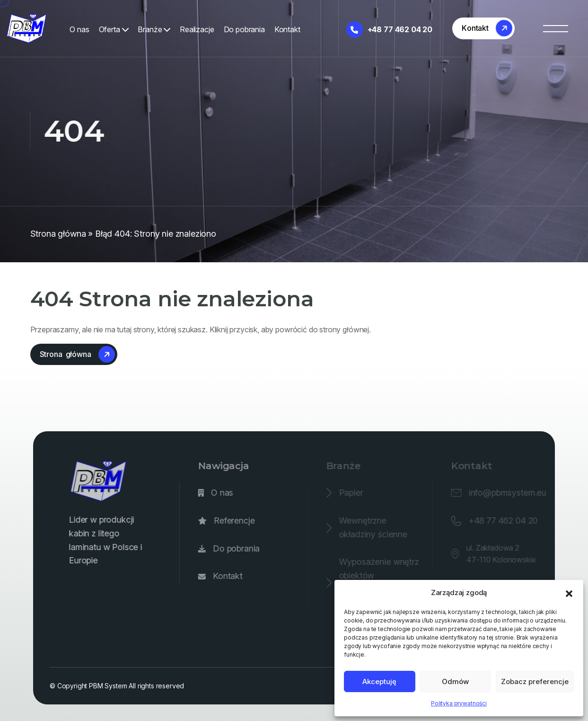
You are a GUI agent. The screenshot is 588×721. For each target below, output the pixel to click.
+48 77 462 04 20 (389, 30)
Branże (154, 30)
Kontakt (287, 30)
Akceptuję (379, 681)
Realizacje (197, 30)
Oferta (114, 30)
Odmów (455, 681)
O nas (79, 30)
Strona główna (58, 234)
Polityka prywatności (459, 703)
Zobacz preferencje (535, 681)
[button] (569, 593)
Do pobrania (244, 30)
